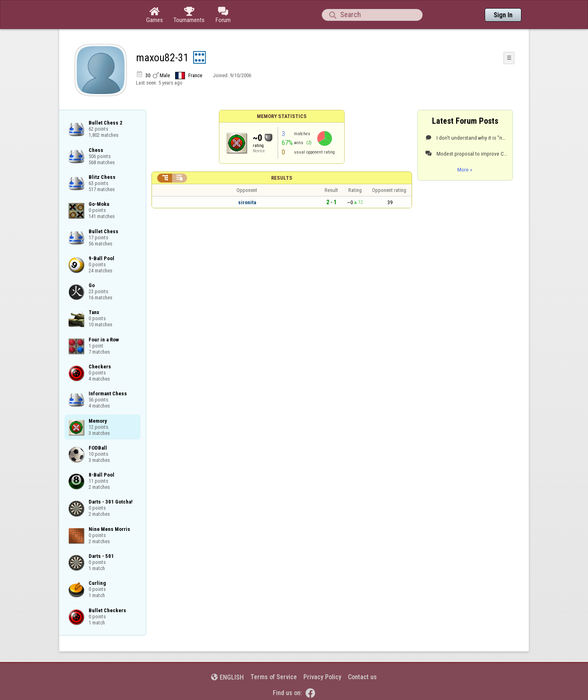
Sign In (503, 15)
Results (282, 178)
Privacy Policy (322, 677)
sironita (247, 202)
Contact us (362, 677)
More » (465, 169)
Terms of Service (274, 677)
